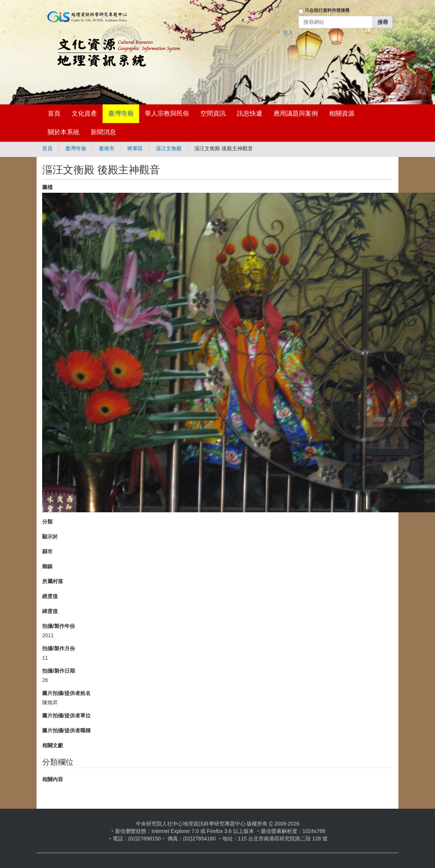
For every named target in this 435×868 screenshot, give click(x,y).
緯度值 (50, 611)
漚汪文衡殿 (169, 148)
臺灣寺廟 (121, 114)
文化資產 (84, 114)
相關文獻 (53, 745)
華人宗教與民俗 (167, 114)
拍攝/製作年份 (59, 626)
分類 (47, 522)
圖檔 (47, 187)
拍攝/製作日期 (59, 671)
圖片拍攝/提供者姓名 (66, 693)
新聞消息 (103, 132)
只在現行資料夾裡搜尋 (327, 10)
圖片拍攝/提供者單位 (66, 716)
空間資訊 (213, 114)
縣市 (47, 551)
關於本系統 (64, 132)
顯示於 (50, 537)
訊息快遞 (250, 114)
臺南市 (107, 148)
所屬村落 (53, 581)
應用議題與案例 (296, 114)
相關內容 (53, 779)
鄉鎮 (47, 566)
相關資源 (342, 114)
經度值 (50, 596)
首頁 (54, 114)
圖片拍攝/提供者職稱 (66, 730)
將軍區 (135, 148)
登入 (288, 32)
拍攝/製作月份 (59, 648)
